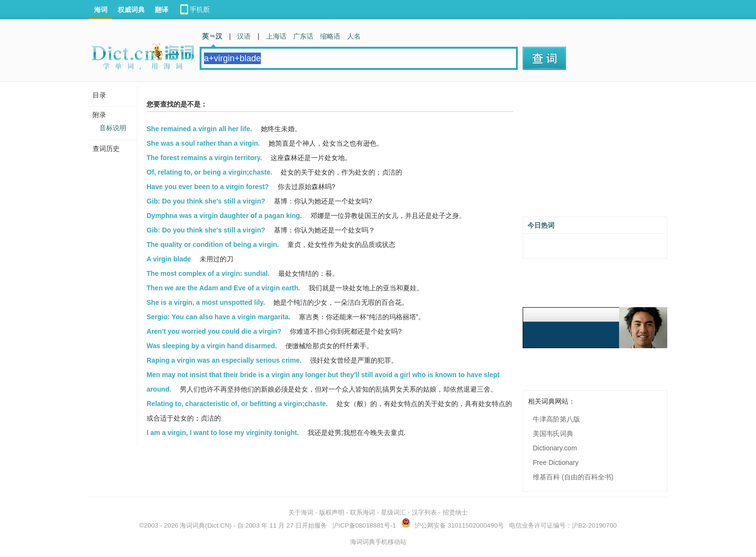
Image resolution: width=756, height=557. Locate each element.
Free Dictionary (556, 462)
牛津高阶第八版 (556, 419)
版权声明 (332, 512)
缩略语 (330, 36)
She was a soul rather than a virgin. (203, 143)
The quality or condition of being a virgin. (213, 245)
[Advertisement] (595, 153)
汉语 (244, 36)
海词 (101, 10)
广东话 (303, 36)
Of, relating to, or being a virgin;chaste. (209, 172)
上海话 (276, 36)
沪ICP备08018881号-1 (364, 525)
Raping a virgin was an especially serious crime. (224, 360)
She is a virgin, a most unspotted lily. (206, 302)
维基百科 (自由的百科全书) (573, 477)
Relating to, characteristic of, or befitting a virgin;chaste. (237, 404)
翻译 (162, 10)
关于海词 (301, 512)
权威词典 (131, 10)
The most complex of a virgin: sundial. (208, 273)
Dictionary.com (555, 448)
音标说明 (113, 128)
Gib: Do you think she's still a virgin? (206, 201)
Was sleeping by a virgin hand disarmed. (212, 346)
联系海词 (363, 512)
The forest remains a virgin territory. (204, 158)
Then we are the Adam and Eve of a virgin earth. (223, 288)
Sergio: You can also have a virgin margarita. (218, 317)
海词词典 (192, 525)
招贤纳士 (455, 512)
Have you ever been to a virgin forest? (208, 187)
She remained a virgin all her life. (199, 129)
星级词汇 (393, 512)
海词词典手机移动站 (378, 542)
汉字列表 (424, 512)
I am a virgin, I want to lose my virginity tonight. (223, 433)
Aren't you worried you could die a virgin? (214, 331)
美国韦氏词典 (553, 434)
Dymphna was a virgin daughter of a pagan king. (224, 216)
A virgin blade (169, 259)
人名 (354, 36)
